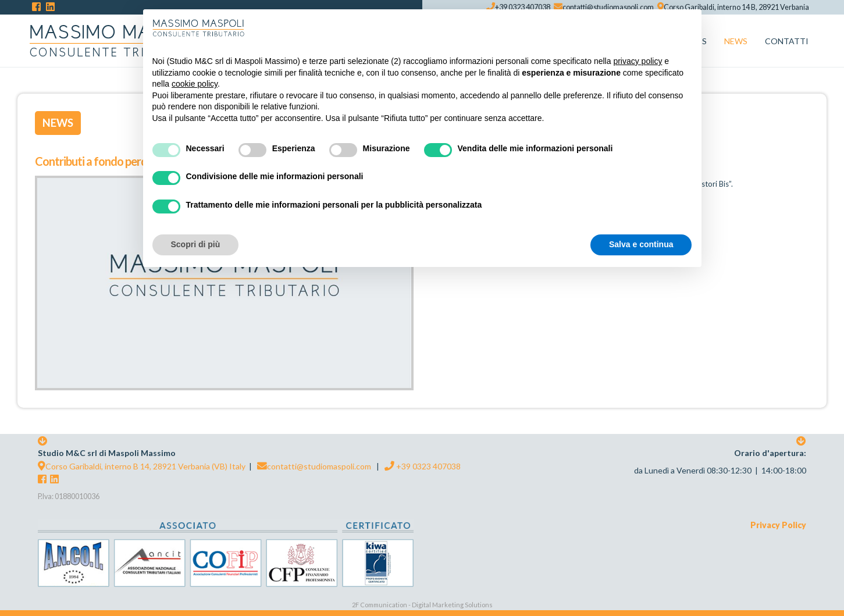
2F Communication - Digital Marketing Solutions (422, 605)
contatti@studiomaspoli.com (314, 466)
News (58, 123)
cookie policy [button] (195, 84)
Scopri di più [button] (196, 244)
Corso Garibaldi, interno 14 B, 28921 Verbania (733, 7)
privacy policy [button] (638, 61)
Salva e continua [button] (641, 244)
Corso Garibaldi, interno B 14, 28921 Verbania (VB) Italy (142, 466)
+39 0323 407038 (423, 466)
